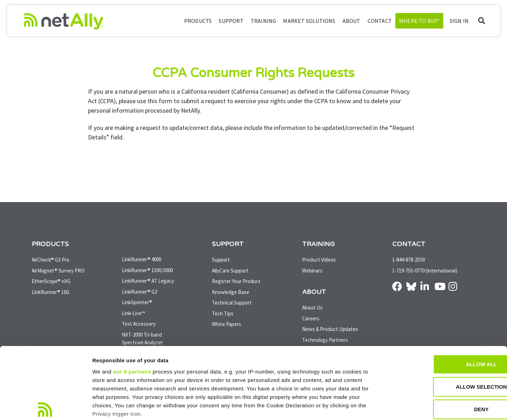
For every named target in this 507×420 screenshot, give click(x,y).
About (352, 21)
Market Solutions (309, 21)
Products (198, 21)
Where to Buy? (419, 21)
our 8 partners (132, 319)
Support (231, 21)
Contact (380, 21)
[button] (481, 21)
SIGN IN (459, 21)
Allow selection (448, 335)
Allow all (448, 312)
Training (264, 21)
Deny (448, 357)
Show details (370, 406)
